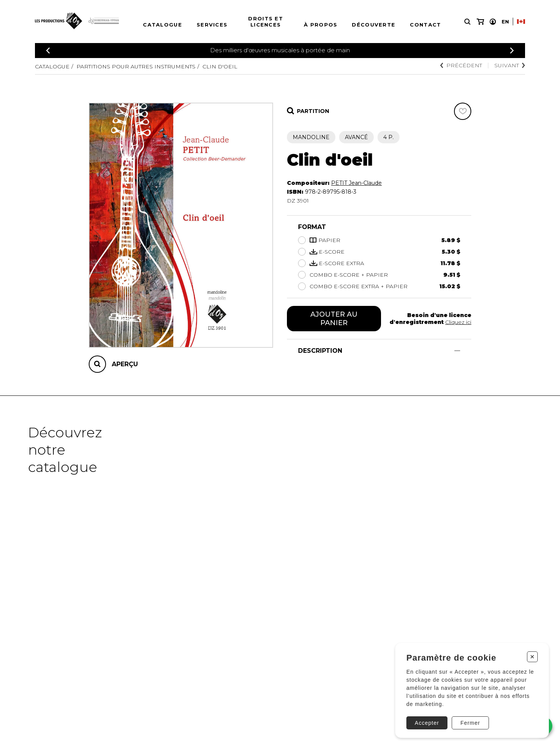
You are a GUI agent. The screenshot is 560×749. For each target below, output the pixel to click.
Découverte (374, 25)
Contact (425, 25)
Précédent (461, 65)
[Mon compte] (493, 22)
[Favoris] (463, 111)
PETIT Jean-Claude (356, 183)
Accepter (427, 723)
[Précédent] (48, 51)
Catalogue (162, 25)
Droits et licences (266, 22)
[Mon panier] (480, 22)
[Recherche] (467, 22)
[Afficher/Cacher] (457, 351)
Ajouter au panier (334, 319)
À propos (321, 25)
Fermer (470, 723)
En (505, 22)
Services (212, 25)
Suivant (510, 65)
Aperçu (125, 364)
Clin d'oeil (220, 66)
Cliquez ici (458, 322)
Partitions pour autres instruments (136, 66)
